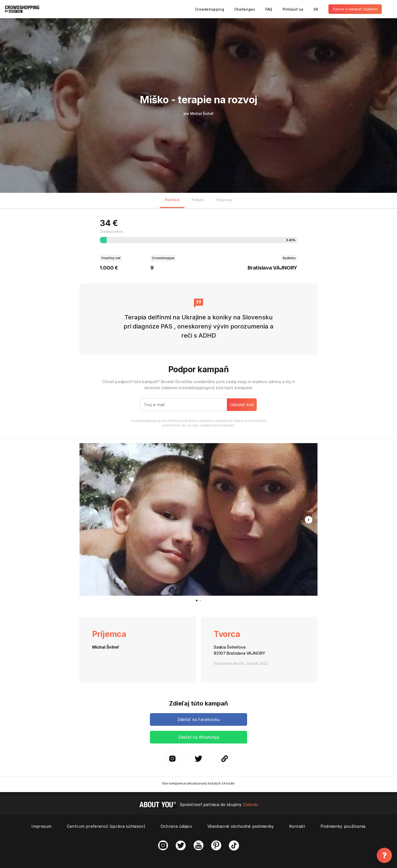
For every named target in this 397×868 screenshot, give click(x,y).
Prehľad (172, 200)
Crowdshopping (210, 9)
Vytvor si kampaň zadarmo (355, 9)
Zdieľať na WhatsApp (199, 737)
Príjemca (224, 200)
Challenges (245, 9)
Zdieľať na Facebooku (198, 719)
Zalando (251, 804)
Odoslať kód (242, 405)
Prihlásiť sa (293, 9)
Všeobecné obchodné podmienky (241, 826)
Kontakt (297, 826)
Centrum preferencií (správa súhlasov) (106, 826)
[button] (309, 520)
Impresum (41, 826)
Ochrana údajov (176, 826)
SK (316, 9)
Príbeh (198, 200)
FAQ (269, 9)
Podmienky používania (343, 826)
